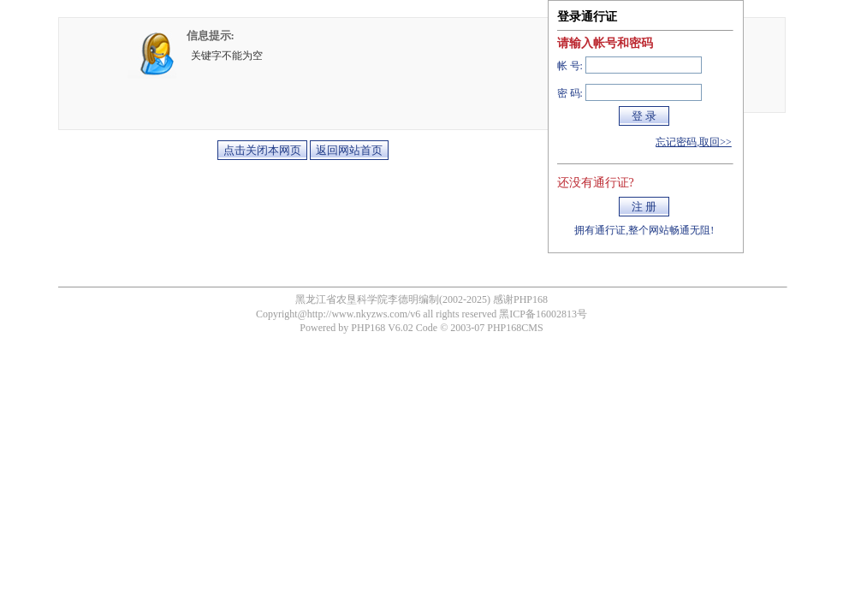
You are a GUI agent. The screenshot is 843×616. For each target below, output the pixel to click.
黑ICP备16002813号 (543, 314)
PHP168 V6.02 (382, 328)
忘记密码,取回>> (694, 142)
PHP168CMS (515, 328)
